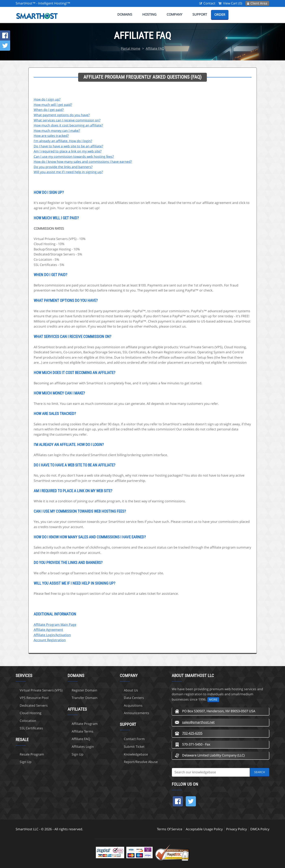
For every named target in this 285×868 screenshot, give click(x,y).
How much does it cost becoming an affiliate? (68, 125)
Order (220, 15)
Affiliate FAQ (155, 48)
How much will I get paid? (53, 105)
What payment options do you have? (62, 115)
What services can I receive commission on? (67, 120)
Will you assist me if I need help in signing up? (68, 172)
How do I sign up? (47, 99)
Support (200, 14)
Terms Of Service (170, 829)
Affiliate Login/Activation (52, 635)
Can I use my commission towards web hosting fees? (74, 156)
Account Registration (50, 640)
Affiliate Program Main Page (55, 625)
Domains (125, 14)
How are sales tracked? (51, 136)
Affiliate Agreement (48, 630)
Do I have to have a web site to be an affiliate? (68, 146)
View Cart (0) (233, 3)
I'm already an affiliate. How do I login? (63, 141)
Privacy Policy (236, 829)
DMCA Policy (260, 829)
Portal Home (131, 48)
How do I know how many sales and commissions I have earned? (83, 162)
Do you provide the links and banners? (63, 167)
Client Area (259, 3)
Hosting (149, 14)
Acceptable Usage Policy (204, 829)
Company (174, 14)
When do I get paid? (49, 110)
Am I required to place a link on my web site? (68, 151)
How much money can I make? (57, 131)
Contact (209, 3)
